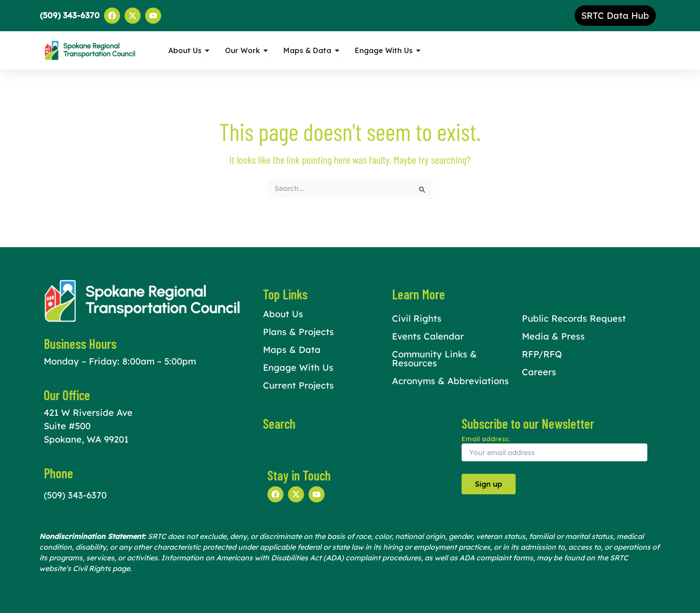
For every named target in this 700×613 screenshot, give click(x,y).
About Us (283, 314)
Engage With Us (298, 367)
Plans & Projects (298, 332)
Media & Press (553, 336)
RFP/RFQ (542, 354)
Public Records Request (574, 318)
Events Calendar (428, 336)
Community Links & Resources (434, 358)
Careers (539, 372)
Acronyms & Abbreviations (450, 381)
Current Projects (298, 385)
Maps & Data (292, 350)
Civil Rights (417, 318)
